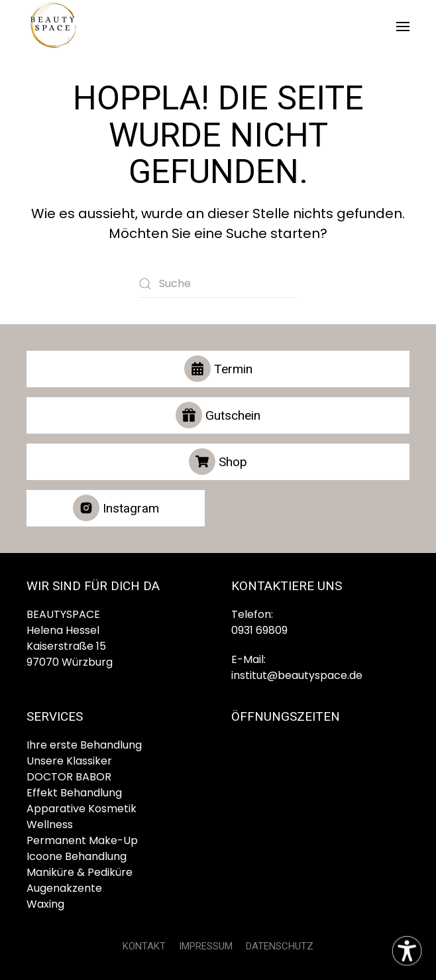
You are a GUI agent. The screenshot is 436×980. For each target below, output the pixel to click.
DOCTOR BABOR (69, 777)
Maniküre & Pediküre (80, 872)
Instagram (116, 508)
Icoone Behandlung (77, 856)
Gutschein (218, 415)
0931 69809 (259, 630)
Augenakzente (64, 888)
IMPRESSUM (206, 946)
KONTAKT (144, 946)
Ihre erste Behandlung (84, 745)
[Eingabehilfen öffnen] (407, 951)
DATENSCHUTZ (280, 946)
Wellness (50, 825)
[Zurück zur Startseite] (53, 27)
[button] (403, 27)
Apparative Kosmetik (82, 809)
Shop (218, 461)
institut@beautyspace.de (297, 675)
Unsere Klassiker (69, 761)
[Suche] (218, 284)
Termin (218, 369)
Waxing (45, 904)
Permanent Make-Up (82, 840)
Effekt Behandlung (74, 793)
